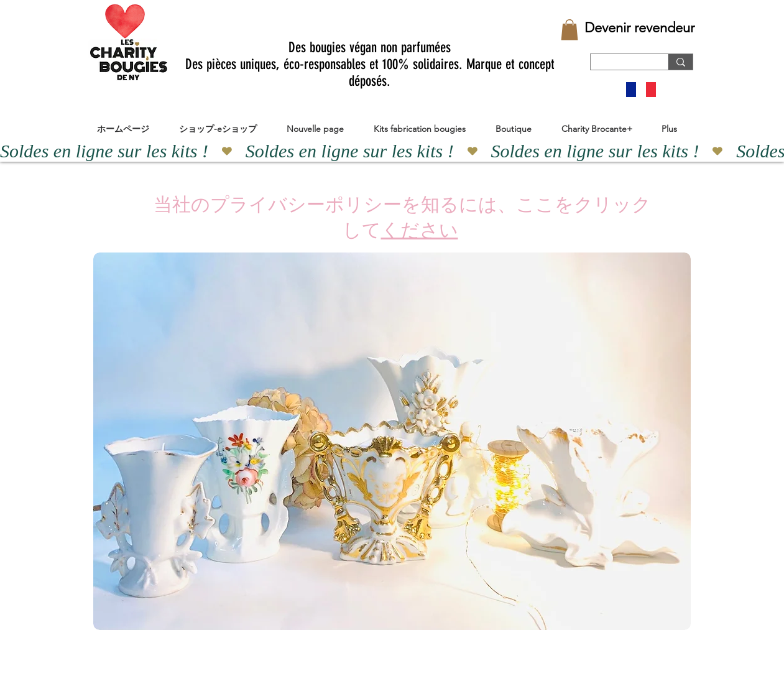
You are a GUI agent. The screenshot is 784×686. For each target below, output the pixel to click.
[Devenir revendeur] (639, 28)
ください (420, 230)
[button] (570, 30)
